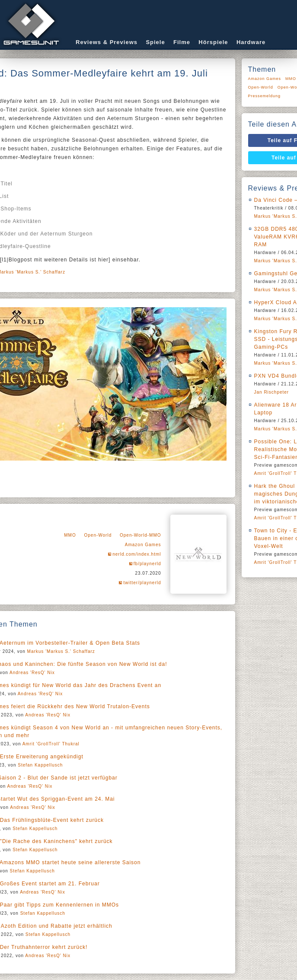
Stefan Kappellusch (40, 765)
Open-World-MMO (141, 535)
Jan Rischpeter (272, 392)
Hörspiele (213, 42)
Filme (182, 42)
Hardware (251, 42)
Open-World (98, 535)
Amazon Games (143, 545)
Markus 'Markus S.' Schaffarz (61, 651)
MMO (70, 535)
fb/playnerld (147, 564)
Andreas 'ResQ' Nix (32, 673)
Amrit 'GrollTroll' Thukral (51, 744)
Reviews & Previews (107, 42)
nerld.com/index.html (137, 554)
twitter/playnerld (142, 583)
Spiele (155, 42)
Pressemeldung (265, 96)
